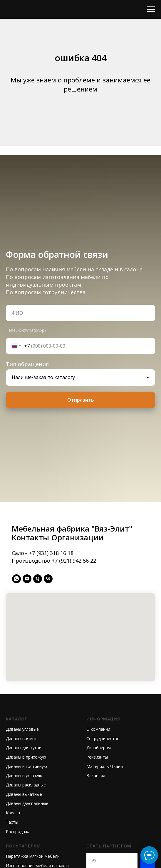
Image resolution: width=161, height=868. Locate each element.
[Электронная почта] (27, 579)
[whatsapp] (16, 579)
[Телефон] (38, 579)
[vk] (48, 579)
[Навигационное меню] (151, 9)
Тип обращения (27, 364)
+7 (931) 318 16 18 (51, 553)
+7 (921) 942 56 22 (74, 561)
